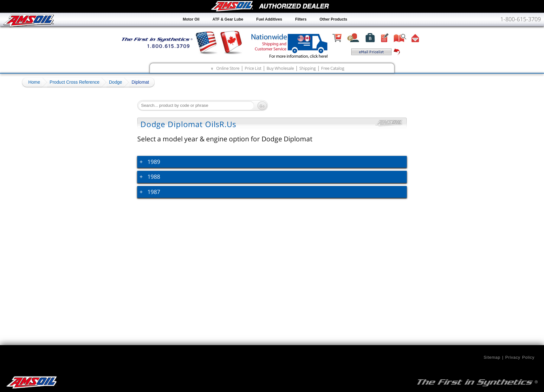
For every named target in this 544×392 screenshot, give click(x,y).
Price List (253, 68)
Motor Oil (191, 19)
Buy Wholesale (280, 68)
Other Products (333, 19)
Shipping (308, 68)
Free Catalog (333, 68)
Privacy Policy (520, 357)
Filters (301, 19)
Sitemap (492, 357)
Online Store (228, 68)
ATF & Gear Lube (228, 19)
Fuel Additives (269, 19)
